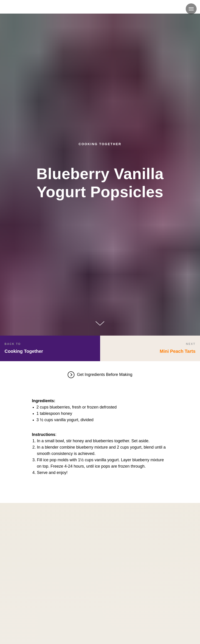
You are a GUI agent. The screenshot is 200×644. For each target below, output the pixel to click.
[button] (100, 375)
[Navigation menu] (191, 9)
